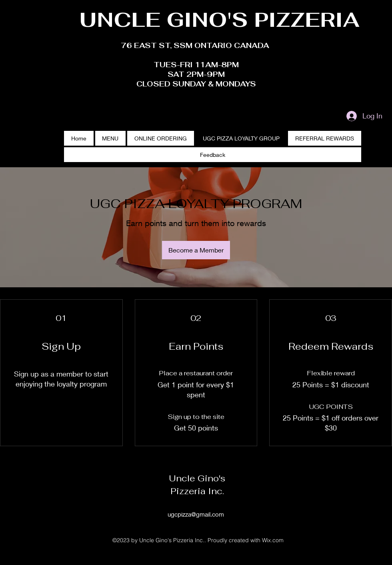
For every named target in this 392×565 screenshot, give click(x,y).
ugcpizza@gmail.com (196, 514)
